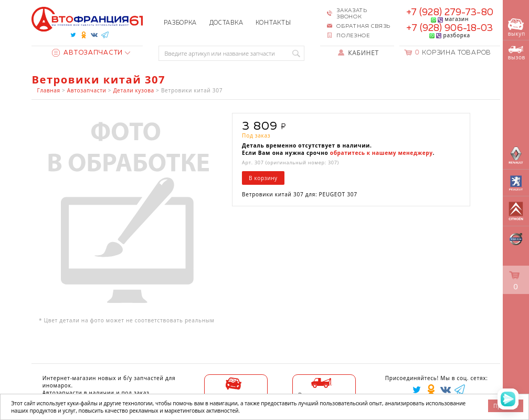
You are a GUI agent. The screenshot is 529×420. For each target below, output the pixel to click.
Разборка (180, 23)
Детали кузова (134, 90)
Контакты (273, 23)
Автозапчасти (87, 53)
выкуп (517, 28)
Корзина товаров (453, 53)
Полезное (353, 36)
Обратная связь (363, 26)
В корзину (263, 178)
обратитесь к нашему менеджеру (382, 153)
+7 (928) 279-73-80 (450, 13)
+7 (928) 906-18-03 (449, 28)
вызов (517, 54)
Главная (49, 90)
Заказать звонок (352, 14)
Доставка (226, 23)
